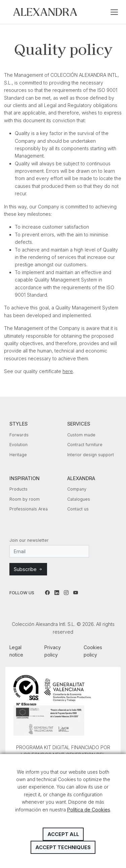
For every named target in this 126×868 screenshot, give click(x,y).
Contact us (78, 509)
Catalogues (79, 499)
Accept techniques (63, 847)
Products (18, 489)
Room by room (25, 499)
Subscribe (28, 569)
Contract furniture (85, 445)
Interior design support (91, 455)
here (68, 371)
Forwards (19, 435)
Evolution (18, 445)
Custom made (81, 435)
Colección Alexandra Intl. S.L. (45, 12)
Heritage (18, 455)
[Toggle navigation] (114, 12)
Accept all (63, 834)
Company (77, 489)
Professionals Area (29, 509)
